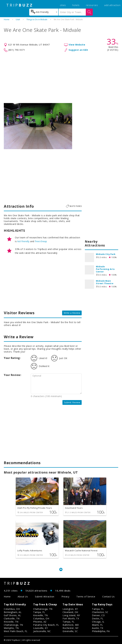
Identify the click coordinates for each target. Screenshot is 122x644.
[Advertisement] (61, 78)
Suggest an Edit (78, 50)
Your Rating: (12, 358)
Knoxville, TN (11, 622)
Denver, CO (98, 615)
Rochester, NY (71, 628)
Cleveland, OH (70, 612)
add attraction (112, 5)
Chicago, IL (98, 622)
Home (7, 19)
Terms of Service (86, 597)
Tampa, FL (39, 612)
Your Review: (12, 375)
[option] (38, 126)
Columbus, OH (12, 609)
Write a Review (72, 313)
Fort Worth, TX (71, 618)
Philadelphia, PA (101, 631)
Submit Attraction (45, 597)
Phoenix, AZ (40, 622)
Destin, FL (98, 618)
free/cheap (41, 241)
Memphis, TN (11, 628)
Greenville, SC (70, 631)
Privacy (65, 597)
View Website (77, 45)
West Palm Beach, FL (16, 631)
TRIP (20, 5)
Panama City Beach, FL (46, 625)
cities (63, 5)
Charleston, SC (100, 612)
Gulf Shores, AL (12, 615)
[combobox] (44, 12)
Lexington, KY (70, 609)
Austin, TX (98, 628)
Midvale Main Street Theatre (105, 282)
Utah (18, 19)
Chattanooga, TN (13, 625)
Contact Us (108, 597)
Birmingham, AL (13, 612)
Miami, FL (97, 625)
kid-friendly (24, 241)
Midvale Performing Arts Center (105, 269)
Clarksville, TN (12, 618)
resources (92, 5)
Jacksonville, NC (42, 631)
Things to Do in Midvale (37, 19)
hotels (76, 5)
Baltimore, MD (71, 625)
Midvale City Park (106, 254)
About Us (23, 597)
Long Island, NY (71, 615)
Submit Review (72, 402)
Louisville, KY (40, 628)
